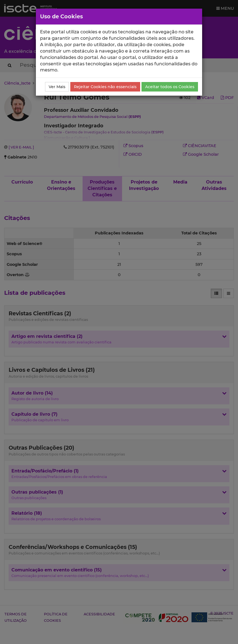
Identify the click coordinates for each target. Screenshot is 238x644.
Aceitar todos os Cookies (170, 87)
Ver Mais (57, 87)
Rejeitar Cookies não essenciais (105, 87)
